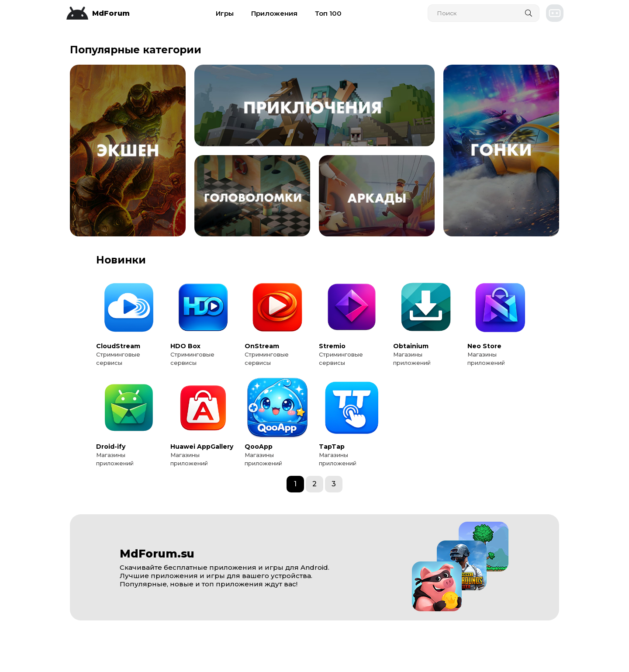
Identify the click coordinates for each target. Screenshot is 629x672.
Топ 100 (328, 13)
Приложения (274, 13)
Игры (225, 13)
